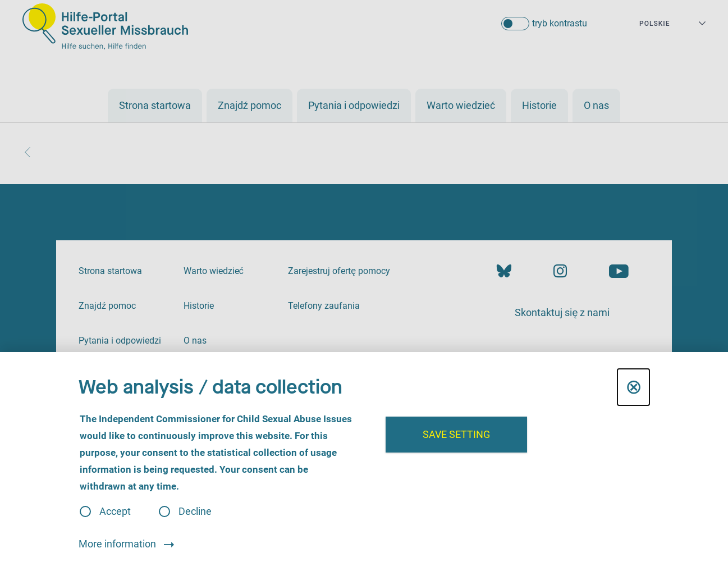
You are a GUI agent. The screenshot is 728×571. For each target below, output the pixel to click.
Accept (115, 511)
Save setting (456, 434)
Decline (195, 511)
